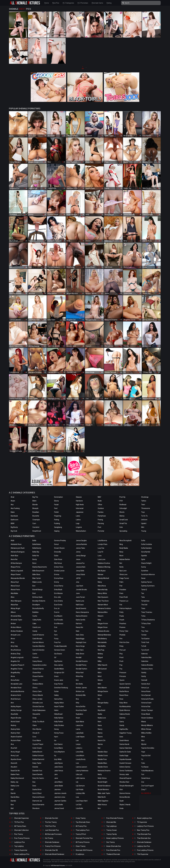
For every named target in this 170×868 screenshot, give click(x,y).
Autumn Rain (16, 740)
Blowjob (35, 508)
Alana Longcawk (17, 571)
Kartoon (79, 624)
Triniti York (145, 642)
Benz (34, 563)
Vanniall (144, 680)
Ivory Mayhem (59, 752)
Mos (99, 706)
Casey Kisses (37, 661)
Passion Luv (124, 601)
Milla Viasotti (102, 665)
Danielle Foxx (37, 771)
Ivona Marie (58, 748)
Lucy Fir (101, 552)
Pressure (123, 673)
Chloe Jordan (37, 699)
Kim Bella (79, 684)
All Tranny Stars (20, 826)
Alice (13, 597)
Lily (77, 782)
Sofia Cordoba (147, 544)
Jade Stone (58, 767)
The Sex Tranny (51, 822)
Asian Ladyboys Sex (144, 818)
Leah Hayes (80, 737)
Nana (100, 725)
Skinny (122, 516)
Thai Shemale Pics (144, 834)
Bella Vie (36, 556)
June (78, 593)
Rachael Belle (124, 688)
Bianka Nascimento (40, 567)
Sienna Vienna (125, 793)
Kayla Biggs (80, 639)
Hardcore (79, 501)
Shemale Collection (21, 830)
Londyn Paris (103, 544)
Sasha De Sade (125, 752)
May (99, 620)
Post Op (122, 497)
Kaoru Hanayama (82, 612)
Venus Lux (145, 688)
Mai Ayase (102, 571)
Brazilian (36, 512)
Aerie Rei (14, 559)
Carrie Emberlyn (38, 650)
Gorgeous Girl (59, 673)
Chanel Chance (38, 669)
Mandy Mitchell (103, 578)
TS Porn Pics (19, 822)
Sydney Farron (147, 582)
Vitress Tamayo (147, 710)
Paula (122, 616)
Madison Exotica (104, 563)
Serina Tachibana (126, 771)
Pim (121, 639)
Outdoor (101, 508)
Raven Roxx (124, 695)
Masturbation (81, 531)
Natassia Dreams (104, 771)
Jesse (78, 559)
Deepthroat (37, 531)
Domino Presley (60, 541)
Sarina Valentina (126, 748)
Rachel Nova (124, 691)
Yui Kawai (145, 767)
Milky (100, 661)
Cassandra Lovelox (39, 665)
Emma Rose (59, 578)
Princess (123, 676)
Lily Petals (80, 789)
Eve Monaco (59, 624)
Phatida (122, 635)
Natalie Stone (103, 767)
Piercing (101, 523)
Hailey (56, 695)
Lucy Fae (101, 548)
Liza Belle (79, 808)
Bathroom (15, 520)
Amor (13, 639)
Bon (34, 586)
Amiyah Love (16, 635)
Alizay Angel (15, 608)
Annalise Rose (16, 688)
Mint (99, 684)
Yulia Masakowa (147, 771)
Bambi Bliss (15, 797)
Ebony (56, 501)
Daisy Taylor (37, 763)
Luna (100, 556)
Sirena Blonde (125, 797)
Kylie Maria (80, 722)
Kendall (79, 657)
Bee (12, 805)
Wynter (144, 744)
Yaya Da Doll (146, 756)
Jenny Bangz (81, 556)
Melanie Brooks (103, 631)
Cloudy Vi (36, 733)
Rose (121, 699)
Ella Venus (58, 563)
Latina (78, 520)
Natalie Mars (102, 763)
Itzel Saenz (58, 744)
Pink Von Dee (124, 642)
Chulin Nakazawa (39, 710)
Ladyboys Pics (20, 842)
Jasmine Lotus (60, 797)
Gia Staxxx (58, 654)
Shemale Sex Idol (51, 818)
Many (100, 582)
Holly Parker (59, 722)
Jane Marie (58, 782)
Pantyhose (102, 516)
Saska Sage (124, 756)
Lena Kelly (80, 752)
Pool (99, 527)
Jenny (78, 552)
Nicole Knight (103, 782)
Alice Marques (16, 601)
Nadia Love (102, 718)
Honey (57, 729)
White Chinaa (146, 729)
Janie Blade (59, 786)
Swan (143, 578)
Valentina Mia (146, 657)
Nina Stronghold (125, 541)
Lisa (77, 797)
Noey (121, 552)
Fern (56, 635)
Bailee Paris (15, 774)
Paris (121, 593)
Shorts (122, 512)
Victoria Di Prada (147, 699)
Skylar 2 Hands (125, 805)
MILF (99, 497)
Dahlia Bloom (37, 752)
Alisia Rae (14, 605)
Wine (143, 737)
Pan (121, 586)
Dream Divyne (59, 548)
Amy (13, 642)
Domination (58, 497)
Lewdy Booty (81, 759)
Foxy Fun (57, 642)
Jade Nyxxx (58, 763)
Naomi (100, 737)
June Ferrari (80, 597)
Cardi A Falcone (38, 635)
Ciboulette (36, 714)
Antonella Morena (17, 691)
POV (121, 501)
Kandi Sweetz (81, 608)
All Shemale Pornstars (53, 834)
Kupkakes (80, 714)
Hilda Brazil (58, 714)
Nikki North (102, 797)
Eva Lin (57, 612)
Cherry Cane (37, 691)
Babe (13, 512)
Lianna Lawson (81, 767)
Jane (56, 778)
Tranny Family (112, 834)
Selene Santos (125, 767)
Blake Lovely (37, 582)
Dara (34, 786)
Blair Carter (37, 578)
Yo (142, 759)
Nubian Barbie (125, 559)
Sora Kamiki (146, 552)
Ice (55, 740)
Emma (57, 574)
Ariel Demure (16, 699)
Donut (56, 544)
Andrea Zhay (16, 654)
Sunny (144, 567)
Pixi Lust (123, 650)
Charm (35, 680)
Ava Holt (14, 748)
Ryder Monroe (125, 710)
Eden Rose (58, 559)
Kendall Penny (81, 665)
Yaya (143, 752)
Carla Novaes (37, 639)
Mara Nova (102, 586)
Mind (100, 676)
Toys (143, 512)
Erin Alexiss (58, 593)
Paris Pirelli (124, 597)
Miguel (100, 657)
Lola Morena (102, 541)
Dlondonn (36, 808)
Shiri (121, 789)
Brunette (36, 516)
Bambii (13, 801)
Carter (35, 654)
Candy (35, 631)
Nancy (100, 729)
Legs (78, 523)
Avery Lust (15, 756)
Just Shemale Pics (52, 830)
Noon (121, 556)
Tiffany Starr (146, 624)
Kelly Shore (80, 654)
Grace (56, 676)
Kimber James (81, 688)
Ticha (143, 616)
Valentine (145, 661)
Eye (56, 631)
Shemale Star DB (51, 850)
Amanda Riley (16, 616)
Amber (13, 624)
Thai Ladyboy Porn (83, 830)
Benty (35, 559)
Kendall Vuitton (82, 669)
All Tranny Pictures (83, 842)
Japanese (80, 512)
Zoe (143, 782)
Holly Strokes (59, 725)
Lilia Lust (79, 774)
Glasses (79, 497)
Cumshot (36, 527)
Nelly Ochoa (102, 778)
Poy (121, 669)
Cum (34, 523)
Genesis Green (60, 650)
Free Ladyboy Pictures (145, 850)
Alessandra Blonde (18, 578)
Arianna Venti (16, 695)
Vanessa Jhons (147, 669)
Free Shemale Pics (113, 850)
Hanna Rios (58, 699)
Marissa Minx (103, 612)
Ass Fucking (15, 508)
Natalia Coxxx (103, 756)
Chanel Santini (38, 676)
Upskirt (144, 523)
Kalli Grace (80, 605)
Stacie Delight (146, 563)
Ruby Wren (123, 703)
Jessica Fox (80, 563)
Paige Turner (124, 578)
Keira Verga (80, 646)
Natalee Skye (103, 752)
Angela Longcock (17, 657)
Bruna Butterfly (38, 608)
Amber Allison (16, 627)
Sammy (122, 718)
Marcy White (102, 593)
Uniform (144, 520)
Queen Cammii (125, 684)
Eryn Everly (58, 605)
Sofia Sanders (146, 548)
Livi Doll (79, 805)
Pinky (121, 646)
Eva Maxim (58, 616)
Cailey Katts (37, 620)
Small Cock (124, 520)
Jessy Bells (80, 571)
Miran (100, 695)
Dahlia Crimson (38, 756)
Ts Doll (144, 646)
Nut (121, 563)
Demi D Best (37, 793)
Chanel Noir (37, 673)
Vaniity (144, 673)
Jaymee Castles (60, 801)
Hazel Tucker (59, 706)
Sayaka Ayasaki (125, 759)
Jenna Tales (80, 548)
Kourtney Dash (81, 710)
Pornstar (101, 531)
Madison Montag (104, 567)
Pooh (121, 661)
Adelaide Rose (16, 544)
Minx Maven (102, 688)
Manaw (101, 574)
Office (100, 505)
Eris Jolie (57, 597)
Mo (99, 699)
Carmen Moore (38, 642)
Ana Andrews (16, 650)
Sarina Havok (124, 744)
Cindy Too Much (38, 722)
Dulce (56, 556)
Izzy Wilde (58, 759)
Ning (121, 544)
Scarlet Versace (125, 763)
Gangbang (58, 527)
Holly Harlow (59, 718)
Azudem (14, 767)
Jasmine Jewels (60, 793)
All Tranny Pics (81, 826)
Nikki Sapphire (103, 801)
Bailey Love (15, 786)
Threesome (146, 508)
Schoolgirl (123, 508)
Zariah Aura (146, 778)
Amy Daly (14, 646)
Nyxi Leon (123, 571)
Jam (56, 774)
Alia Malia (14, 593)
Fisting (57, 520)
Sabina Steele (125, 714)
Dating (109, 3)
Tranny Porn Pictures (53, 846)
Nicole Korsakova (104, 786)
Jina (78, 582)
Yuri (143, 774)
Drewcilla (58, 552)
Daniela (35, 767)
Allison (13, 612)
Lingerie (79, 527)
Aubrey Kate (15, 729)
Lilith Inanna (80, 778)
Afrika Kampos (16, 563)
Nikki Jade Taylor (104, 793)
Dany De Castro (38, 778)
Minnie (100, 680)
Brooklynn (36, 605)
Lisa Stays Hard (82, 801)
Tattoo (144, 501)
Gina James (59, 665)
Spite (143, 559)
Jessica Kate (81, 567)
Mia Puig (101, 650)
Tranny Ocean (112, 830)
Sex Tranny (111, 842)
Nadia (100, 714)
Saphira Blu (124, 729)
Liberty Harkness (82, 771)
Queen (122, 680)
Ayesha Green (16, 759)
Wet (143, 527)
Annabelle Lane (17, 684)
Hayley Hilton (59, 703)
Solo (121, 527)
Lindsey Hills (80, 793)
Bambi (13, 793)
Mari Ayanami (103, 597)
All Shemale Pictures (58, 866)
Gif (55, 657)
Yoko (143, 763)
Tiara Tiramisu (147, 612)
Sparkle (144, 556)
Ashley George (16, 710)
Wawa (143, 722)
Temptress (145, 601)
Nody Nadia (124, 548)
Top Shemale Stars (83, 822)
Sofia (143, 541)
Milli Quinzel (102, 669)
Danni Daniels (37, 774)
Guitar (56, 691)
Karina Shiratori (82, 616)
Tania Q (144, 590)
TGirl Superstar (143, 854)
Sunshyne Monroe (148, 574)
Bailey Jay (15, 782)
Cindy (35, 718)
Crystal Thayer (38, 744)
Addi (12, 541)
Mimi (100, 673)
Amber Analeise (17, 631)
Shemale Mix (111, 822)
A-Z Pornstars (83, 3)
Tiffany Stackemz (148, 620)
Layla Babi (80, 733)
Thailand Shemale (113, 854)
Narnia (100, 744)
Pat (121, 605)
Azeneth (14, 763)
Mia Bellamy (102, 639)
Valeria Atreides (147, 665)
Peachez (123, 624)
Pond (121, 657)
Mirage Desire (103, 691)
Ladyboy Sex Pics (143, 846)
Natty (100, 774)
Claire (35, 725)
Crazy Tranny (81, 818)
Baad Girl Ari (15, 771)
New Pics (56, 3)
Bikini (34, 501)
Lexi (77, 763)
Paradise (123, 590)
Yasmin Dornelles (148, 748)
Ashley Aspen (16, 706)
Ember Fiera (59, 567)
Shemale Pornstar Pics (84, 838)
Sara (121, 737)
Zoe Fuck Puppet (147, 786)
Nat (99, 748)
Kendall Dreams (82, 661)
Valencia (144, 654)
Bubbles (35, 612)
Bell (12, 808)
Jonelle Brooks (81, 590)
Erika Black (58, 590)
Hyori (56, 737)
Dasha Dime (37, 789)
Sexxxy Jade (124, 774)
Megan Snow (103, 627)
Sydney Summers (148, 586)
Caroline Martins (39, 646)
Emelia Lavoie (59, 571)
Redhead (123, 505)
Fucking (57, 523)
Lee (77, 740)
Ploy (121, 654)
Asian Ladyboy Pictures (115, 838)
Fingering (58, 516)
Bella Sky (36, 552)
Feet (56, 508)
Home (47, 3)
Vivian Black (146, 714)
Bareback (14, 516)
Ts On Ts (144, 516)
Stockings (145, 497)
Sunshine (145, 571)
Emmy (57, 582)
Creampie (36, 520)
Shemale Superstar (22, 818)
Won (143, 740)
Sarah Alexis (124, 740)
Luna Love (102, 559)
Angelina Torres (17, 669)
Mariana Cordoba (104, 608)
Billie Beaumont (38, 571)
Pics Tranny (19, 834)
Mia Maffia (102, 646)
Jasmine (57, 789)
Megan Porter (103, 624)
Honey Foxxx (59, 733)
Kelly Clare (80, 650)
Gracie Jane (59, 680)
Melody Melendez (104, 635)
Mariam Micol (103, 605)
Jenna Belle (59, 805)
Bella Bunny (37, 548)
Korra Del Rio (81, 706)
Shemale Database (52, 842)
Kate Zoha (80, 635)
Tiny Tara (145, 631)
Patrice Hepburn (125, 608)
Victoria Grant (146, 703)
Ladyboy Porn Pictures (145, 826)
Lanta (78, 729)
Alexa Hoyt (15, 582)
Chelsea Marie (38, 684)
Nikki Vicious (102, 805)
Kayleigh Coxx (81, 642)
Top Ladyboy (19, 846)
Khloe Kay (80, 676)
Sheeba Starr (124, 782)
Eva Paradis (59, 620)
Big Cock (14, 531)
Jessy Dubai (80, 574)
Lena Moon (80, 756)
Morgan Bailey (103, 703)
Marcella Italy (103, 590)
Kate (78, 631)
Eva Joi (57, 608)
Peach (122, 620)
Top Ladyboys (112, 826)
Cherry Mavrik (38, 695)
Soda (121, 808)
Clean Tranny (81, 846)
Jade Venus (59, 771)
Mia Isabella (102, 642)
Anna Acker (15, 680)
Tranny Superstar (21, 850)
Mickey (100, 654)
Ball (12, 789)
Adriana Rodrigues (18, 552)
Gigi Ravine (58, 661)
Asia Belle (14, 714)
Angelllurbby (15, 673)
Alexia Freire (15, 590)
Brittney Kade (37, 597)
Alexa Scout (15, 586)
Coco (34, 737)
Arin (12, 703)
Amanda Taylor (16, 620)
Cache (35, 616)
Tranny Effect (81, 834)
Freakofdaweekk (60, 646)
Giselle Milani (59, 669)
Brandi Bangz (37, 590)
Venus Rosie (146, 691)
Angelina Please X (17, 665)
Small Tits (123, 523)
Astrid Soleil (15, 722)
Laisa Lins (80, 725)
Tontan (144, 635)
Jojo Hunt (79, 586)
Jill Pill (78, 578)
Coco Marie (37, 740)
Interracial (80, 508)
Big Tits (35, 497)
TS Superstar (142, 822)
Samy (122, 722)
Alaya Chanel (16, 574)
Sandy (122, 725)
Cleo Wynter (37, 729)
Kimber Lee (80, 691)
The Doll (144, 605)
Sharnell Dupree (125, 778)
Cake (34, 624)
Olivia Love (123, 574)
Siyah (122, 801)
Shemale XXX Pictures (84, 850)
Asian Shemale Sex (114, 846)
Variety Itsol (146, 684)
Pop (121, 665)
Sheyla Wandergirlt (126, 786)
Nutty (121, 567)
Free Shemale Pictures (115, 818)
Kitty (78, 703)
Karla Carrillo (81, 620)
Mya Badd (101, 710)
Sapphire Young (125, 733)
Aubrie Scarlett (16, 737)
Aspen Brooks (16, 718)
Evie (56, 627)
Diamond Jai (37, 801)
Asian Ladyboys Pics (22, 854)
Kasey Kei (79, 627)
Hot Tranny (49, 838)
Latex (78, 516)
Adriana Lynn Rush (18, 548)
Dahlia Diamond (38, 759)
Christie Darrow (38, 706)
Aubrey (13, 725)
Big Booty (14, 527)
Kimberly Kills (81, 695)
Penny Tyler (124, 631)
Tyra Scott (145, 650)
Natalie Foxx (102, 759)
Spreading (123, 531)
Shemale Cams (97, 3)
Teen (143, 505)
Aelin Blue (14, 556)
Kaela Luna (80, 601)
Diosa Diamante (38, 805)
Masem (101, 616)
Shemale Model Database (55, 854)
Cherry (35, 688)
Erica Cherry (59, 586)
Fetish (56, 512)
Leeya (78, 744)
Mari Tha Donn (103, 601)
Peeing (100, 520)
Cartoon (35, 657)
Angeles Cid (15, 661)
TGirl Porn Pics (50, 826)
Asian (13, 501)
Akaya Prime (16, 567)
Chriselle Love (38, 703)
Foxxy (56, 639)
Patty (121, 612)
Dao (34, 782)
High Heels (80, 505)
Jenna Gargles (81, 541)
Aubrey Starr (16, 733)
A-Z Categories (68, 3)
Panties (101, 512)
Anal (12, 497)
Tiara (143, 608)
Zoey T (144, 789)
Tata (143, 597)
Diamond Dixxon (38, 797)
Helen (56, 710)
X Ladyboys (80, 854)
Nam (100, 722)
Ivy (55, 756)
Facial (56, 505)
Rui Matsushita (125, 706)
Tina (143, 627)
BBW (13, 523)
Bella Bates (37, 544)
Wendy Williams (147, 725)
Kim (77, 680)
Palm (121, 582)
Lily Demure (80, 786)
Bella (34, 541)
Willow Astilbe (146, 733)
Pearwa (122, 627)
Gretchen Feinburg (61, 688)
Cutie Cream (37, 748)
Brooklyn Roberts (39, 601)
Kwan (78, 718)
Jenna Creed (59, 808)
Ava (12, 744)
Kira (77, 699)
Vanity (144, 676)
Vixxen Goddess (147, 718)
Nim (99, 808)
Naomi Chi (102, 740)
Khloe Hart (80, 673)
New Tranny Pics (143, 830)
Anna (13, 676)
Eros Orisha (58, 601)
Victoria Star (146, 706)
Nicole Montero (103, 789)
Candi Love (37, 627)
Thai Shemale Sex (144, 838)
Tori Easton (145, 639)
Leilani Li (79, 748)
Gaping (57, 531)
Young (144, 531)
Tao (143, 593)
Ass (12, 505)
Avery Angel (15, 752)
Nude (100, 501)
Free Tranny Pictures (22, 838)
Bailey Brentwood (17, 778)
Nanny (100, 733)
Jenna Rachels (81, 544)
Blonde (35, 505)
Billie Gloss (36, 574)
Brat (34, 593)
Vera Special (146, 695)
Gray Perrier (59, 684)
